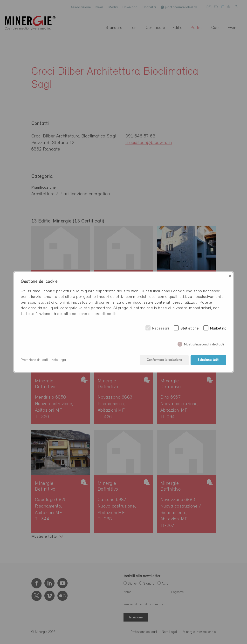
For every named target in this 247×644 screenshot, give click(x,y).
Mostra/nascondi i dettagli (204, 344)
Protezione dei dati (34, 360)
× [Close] (230, 276)
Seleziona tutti (208, 360)
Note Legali (60, 360)
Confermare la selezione (164, 360)
